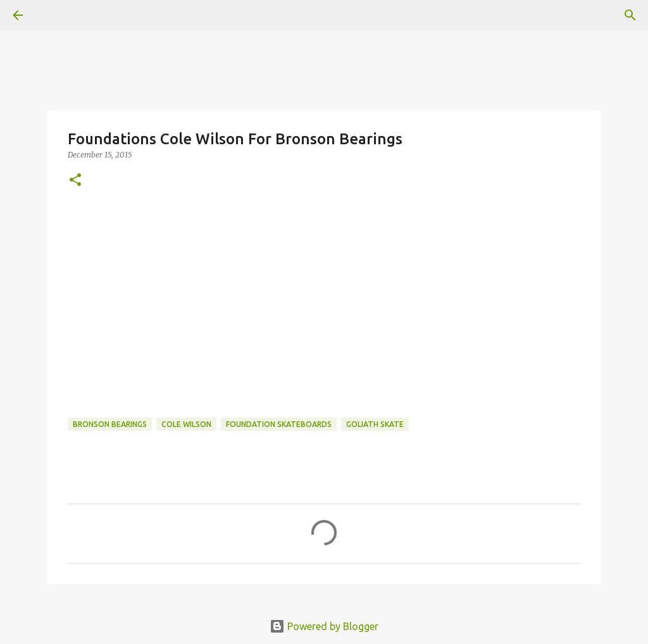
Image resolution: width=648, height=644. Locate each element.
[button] (75, 181)
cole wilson (186, 424)
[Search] (630, 15)
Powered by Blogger (324, 626)
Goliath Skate (375, 424)
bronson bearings (110, 424)
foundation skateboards (279, 424)
